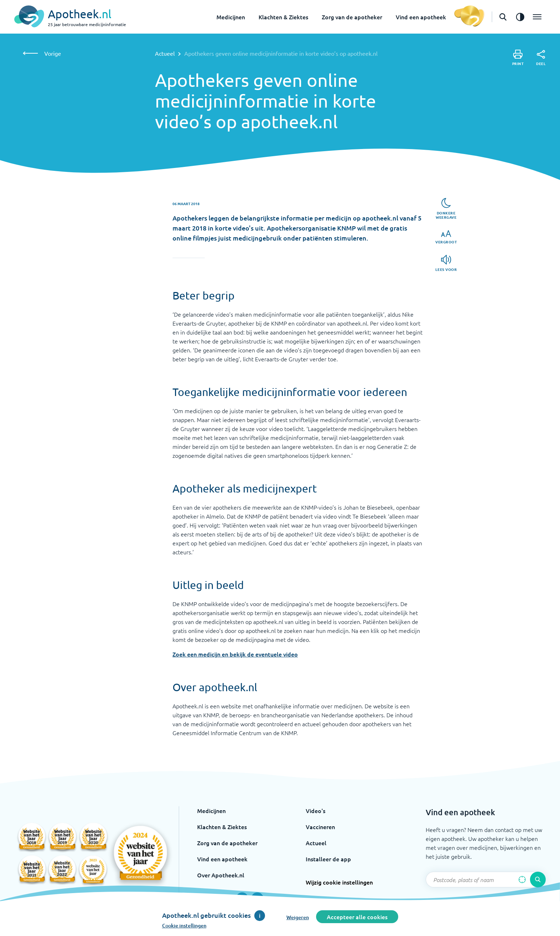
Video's (316, 811)
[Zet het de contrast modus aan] (520, 17)
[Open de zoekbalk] (503, 17)
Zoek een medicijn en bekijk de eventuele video (235, 654)
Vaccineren (320, 827)
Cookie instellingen (184, 925)
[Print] (518, 58)
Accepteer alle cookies (357, 917)
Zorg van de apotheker (352, 17)
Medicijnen (231, 17)
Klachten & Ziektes (283, 17)
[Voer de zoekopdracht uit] (538, 880)
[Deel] (541, 58)
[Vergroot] (446, 237)
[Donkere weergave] (446, 209)
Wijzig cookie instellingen (339, 882)
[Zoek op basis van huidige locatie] (522, 880)
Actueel (165, 53)
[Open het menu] (537, 17)
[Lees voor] (446, 263)
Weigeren (298, 917)
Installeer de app (328, 859)
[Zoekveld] (486, 880)
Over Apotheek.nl (221, 875)
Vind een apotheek (421, 17)
